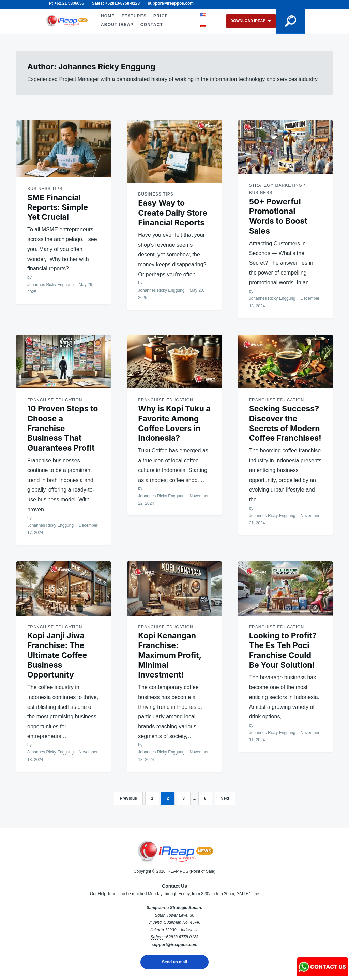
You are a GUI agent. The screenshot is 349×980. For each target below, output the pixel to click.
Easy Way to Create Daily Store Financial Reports (173, 213)
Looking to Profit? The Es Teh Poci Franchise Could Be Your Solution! (283, 650)
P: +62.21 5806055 (66, 3)
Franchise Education (55, 400)
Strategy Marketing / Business (277, 189)
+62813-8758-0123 (181, 937)
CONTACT (152, 25)
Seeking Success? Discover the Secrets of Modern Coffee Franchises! (285, 423)
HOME (108, 16)
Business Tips (45, 189)
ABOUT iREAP (117, 25)
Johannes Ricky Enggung (50, 285)
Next (225, 798)
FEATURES (134, 16)
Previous (128, 798)
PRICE (161, 16)
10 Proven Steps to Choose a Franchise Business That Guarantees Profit (63, 428)
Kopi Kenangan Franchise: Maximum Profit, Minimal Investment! (170, 655)
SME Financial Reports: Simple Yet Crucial (58, 207)
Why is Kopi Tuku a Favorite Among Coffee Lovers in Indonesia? (174, 423)
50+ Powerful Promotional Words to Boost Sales (278, 216)
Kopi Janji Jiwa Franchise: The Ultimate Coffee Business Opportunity (57, 655)
